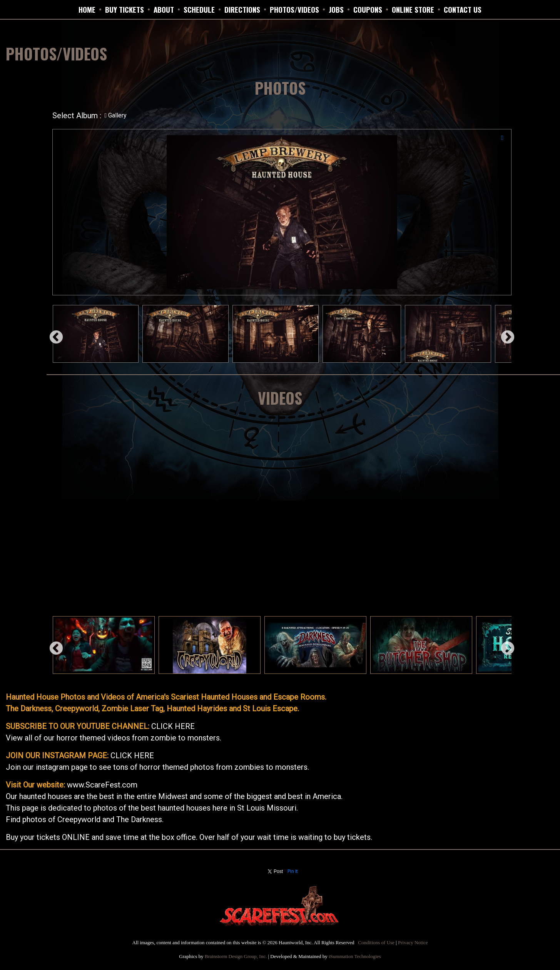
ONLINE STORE (413, 9)
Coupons (368, 9)
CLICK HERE (173, 726)
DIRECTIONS (242, 9)
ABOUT (164, 9)
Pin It (293, 871)
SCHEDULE (199, 9)
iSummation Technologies (355, 956)
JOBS (336, 9)
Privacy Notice (413, 942)
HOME (87, 9)
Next (504, 334)
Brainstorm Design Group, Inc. (236, 956)
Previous (52, 334)
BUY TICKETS (125, 9)
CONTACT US (463, 9)
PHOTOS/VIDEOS (294, 9)
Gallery (115, 115)
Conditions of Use (376, 942)
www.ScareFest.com (102, 785)
